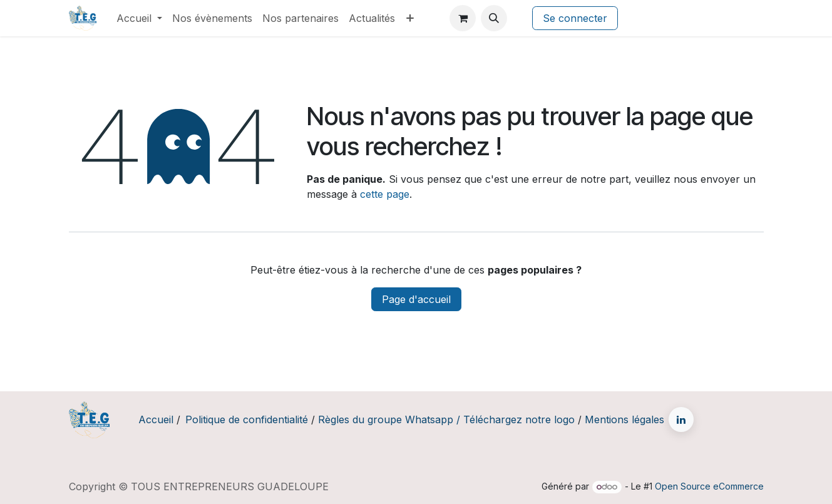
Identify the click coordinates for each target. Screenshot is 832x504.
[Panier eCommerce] (463, 18)
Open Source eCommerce (709, 486)
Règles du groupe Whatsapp (386, 419)
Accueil (156, 419)
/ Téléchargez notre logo (516, 419)
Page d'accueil (416, 299)
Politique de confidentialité (247, 419)
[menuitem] (139, 18)
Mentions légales (624, 419)
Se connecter (575, 18)
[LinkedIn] (681, 419)
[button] (494, 18)
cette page (385, 194)
